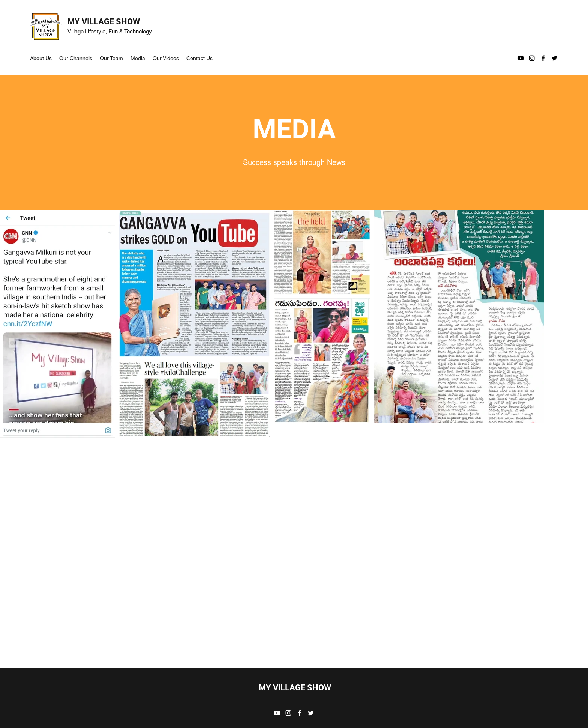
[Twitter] (554, 58)
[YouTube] (520, 58)
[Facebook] (543, 58)
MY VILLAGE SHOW (104, 22)
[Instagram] (532, 58)
